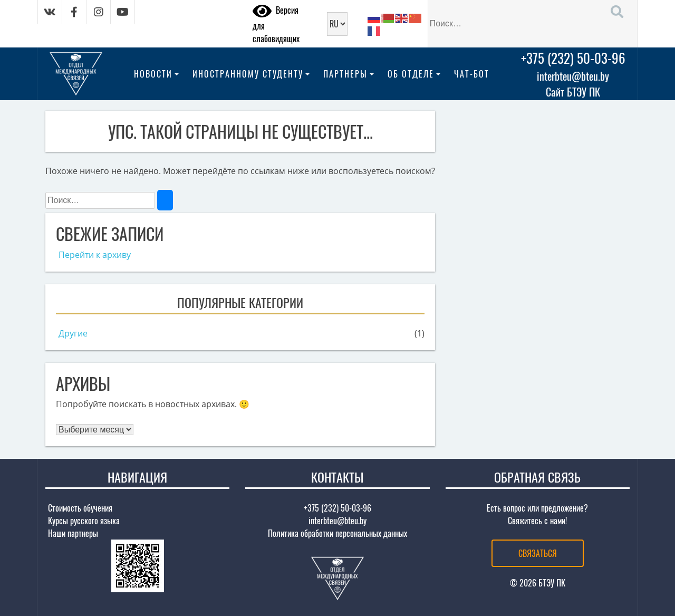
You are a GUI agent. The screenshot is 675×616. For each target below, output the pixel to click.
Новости (153, 74)
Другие (73, 333)
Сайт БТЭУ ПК (573, 92)
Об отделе (411, 74)
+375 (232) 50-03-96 (573, 58)
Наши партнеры (73, 533)
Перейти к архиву (95, 255)
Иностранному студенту (248, 74)
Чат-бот (472, 74)
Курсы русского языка (84, 521)
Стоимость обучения (80, 508)
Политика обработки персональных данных (337, 533)
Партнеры (345, 74)
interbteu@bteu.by (573, 76)
